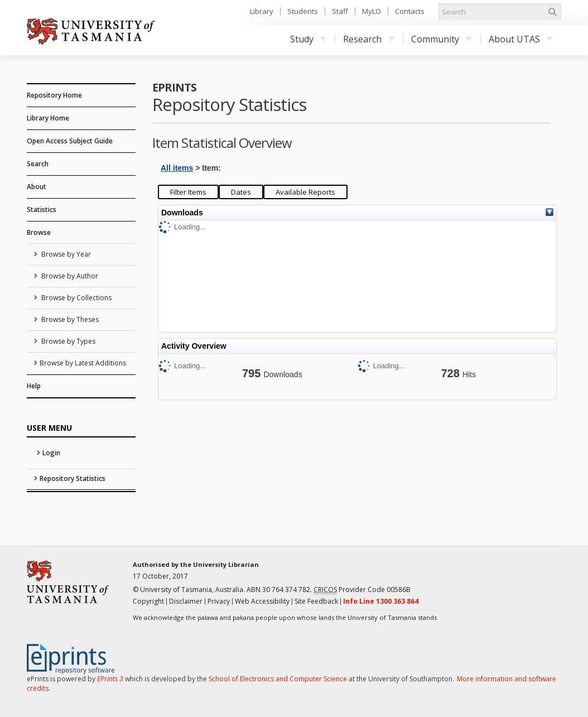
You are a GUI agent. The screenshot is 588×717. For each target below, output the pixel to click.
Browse (39, 232)
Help (34, 386)
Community (442, 39)
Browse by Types (68, 341)
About (37, 187)
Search (38, 164)
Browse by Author (69, 276)
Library (262, 11)
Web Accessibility (262, 601)
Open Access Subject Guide (70, 141)
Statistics (42, 210)
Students (303, 11)
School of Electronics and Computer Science (278, 679)
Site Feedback (316, 601)
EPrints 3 (110, 679)
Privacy (219, 601)
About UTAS (521, 39)
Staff (340, 11)
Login (51, 453)
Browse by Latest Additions (83, 363)
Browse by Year (65, 254)
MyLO (372, 11)
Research (369, 39)
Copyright (148, 601)
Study (308, 39)
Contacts (410, 11)
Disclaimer (186, 601)
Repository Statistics (73, 478)
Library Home (48, 118)
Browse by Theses (69, 319)
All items (177, 168)
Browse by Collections (76, 298)
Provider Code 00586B (362, 590)
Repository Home (54, 95)
